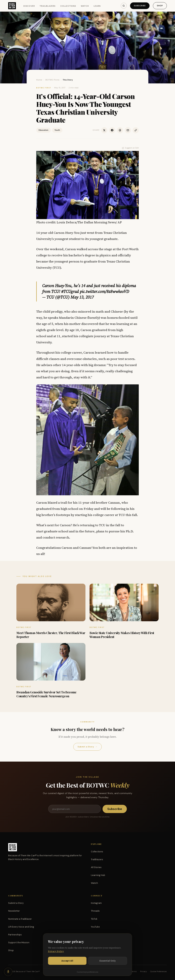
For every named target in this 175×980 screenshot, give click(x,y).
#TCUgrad (70, 291)
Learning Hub (98, 875)
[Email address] (75, 809)
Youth (57, 130)
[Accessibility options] (8, 972)
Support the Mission (19, 942)
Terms (134, 971)
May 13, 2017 (82, 297)
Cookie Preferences (159, 971)
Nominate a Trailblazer (20, 919)
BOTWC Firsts (52, 80)
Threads (95, 911)
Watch (85, 6)
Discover (29, 6)
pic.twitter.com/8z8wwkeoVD (105, 291)
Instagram (96, 903)
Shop (160, 6)
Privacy (143, 971)
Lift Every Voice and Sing (21, 927)
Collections (68, 6)
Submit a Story (87, 747)
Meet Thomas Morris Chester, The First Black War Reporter (51, 635)
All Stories (96, 867)
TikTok (94, 919)
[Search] (124, 6)
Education (43, 130)
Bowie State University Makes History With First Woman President (122, 635)
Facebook (96, 935)
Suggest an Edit (130, 148)
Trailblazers (48, 6)
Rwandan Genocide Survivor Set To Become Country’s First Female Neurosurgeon (46, 694)
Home (39, 80)
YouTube (95, 927)
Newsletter (14, 911)
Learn (97, 6)
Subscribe (140, 6)
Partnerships (15, 935)
